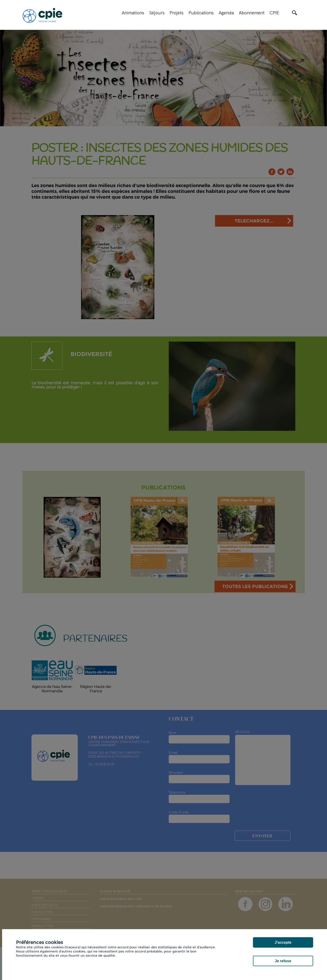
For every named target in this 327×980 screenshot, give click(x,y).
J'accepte (283, 942)
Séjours (157, 13)
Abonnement (252, 13)
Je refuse (283, 961)
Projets (177, 13)
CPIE (274, 13)
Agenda (226, 13)
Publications (201, 13)
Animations (133, 13)
